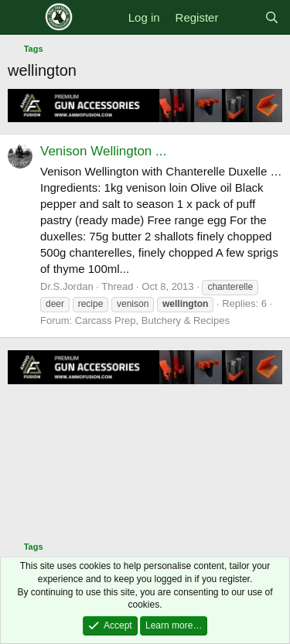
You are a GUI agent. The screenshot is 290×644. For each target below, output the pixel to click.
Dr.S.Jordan (67, 286)
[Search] (272, 17)
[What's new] (241, 17)
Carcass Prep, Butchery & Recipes (152, 320)
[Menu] (21, 18)
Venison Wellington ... (103, 151)
